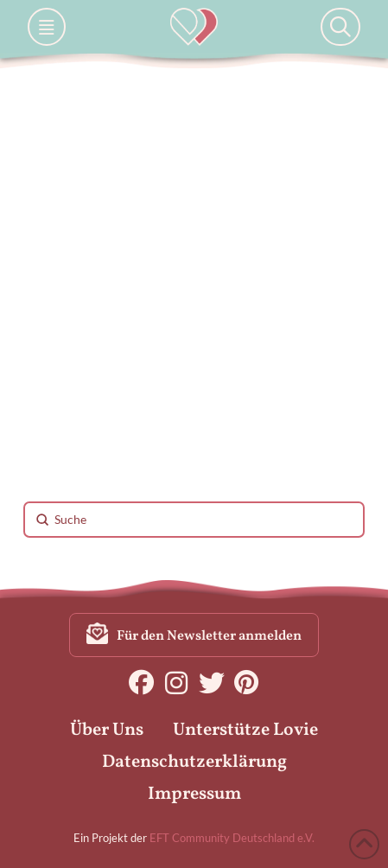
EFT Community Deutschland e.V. (232, 838)
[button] (47, 27)
